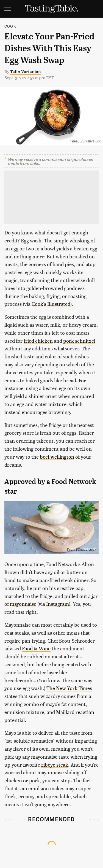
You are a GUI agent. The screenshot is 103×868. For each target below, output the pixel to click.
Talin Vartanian (26, 71)
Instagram (58, 604)
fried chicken (38, 341)
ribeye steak (55, 765)
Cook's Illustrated (51, 304)
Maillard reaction (75, 712)
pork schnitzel (79, 341)
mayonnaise (23, 604)
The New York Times (69, 688)
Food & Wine (36, 648)
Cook (10, 26)
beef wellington (57, 457)
